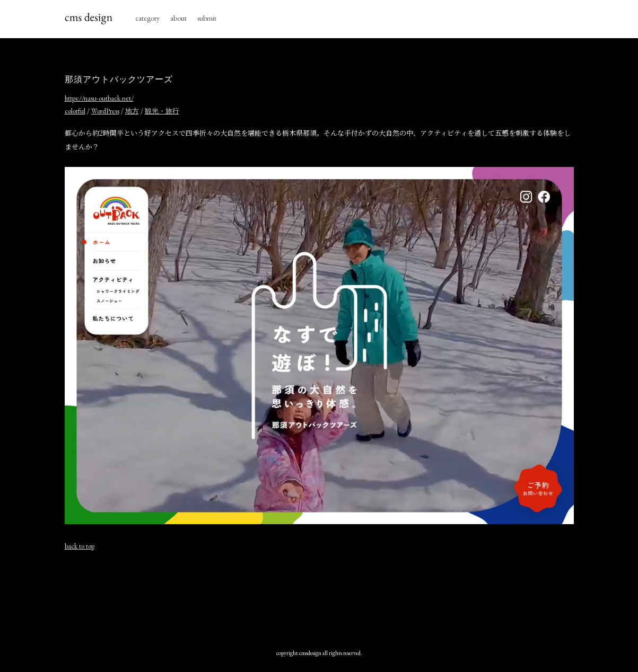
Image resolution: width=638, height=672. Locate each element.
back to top (80, 546)
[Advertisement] (319, 597)
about (178, 18)
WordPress (105, 111)
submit (207, 18)
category (147, 18)
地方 (132, 111)
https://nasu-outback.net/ (99, 98)
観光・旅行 (162, 111)
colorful (75, 111)
